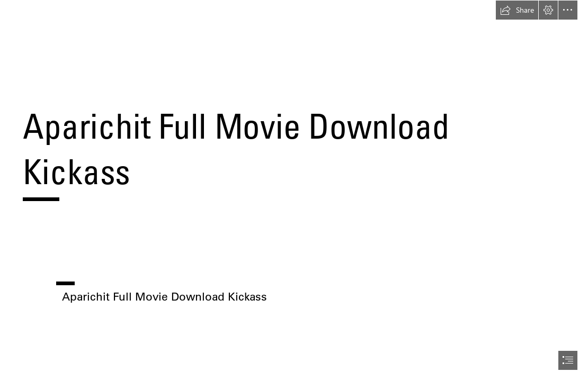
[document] (294, 190)
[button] (517, 10)
